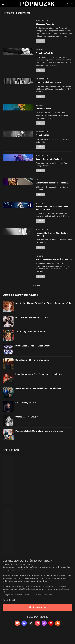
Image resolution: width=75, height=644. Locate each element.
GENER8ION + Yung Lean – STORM (32, 329)
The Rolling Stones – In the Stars (31, 344)
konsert (39, 210)
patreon (39, 50)
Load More (38, 298)
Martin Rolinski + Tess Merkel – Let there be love (38, 400)
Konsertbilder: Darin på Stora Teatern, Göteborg (50, 243)
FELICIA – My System (26, 415)
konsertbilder (42, 21)
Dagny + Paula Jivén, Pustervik (51, 162)
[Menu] (3, 4)
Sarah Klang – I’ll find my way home (32, 372)
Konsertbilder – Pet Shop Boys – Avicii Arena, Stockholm (52, 215)
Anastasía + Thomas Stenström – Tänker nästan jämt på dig (43, 315)
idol (38, 183)
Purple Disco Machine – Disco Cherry (33, 358)
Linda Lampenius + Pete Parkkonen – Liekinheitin (38, 386)
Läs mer (40, 41)
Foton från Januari (45, 110)
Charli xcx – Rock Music (27, 429)
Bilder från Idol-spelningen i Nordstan (50, 188)
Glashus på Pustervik (46, 24)
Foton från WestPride (47, 54)
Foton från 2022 (44, 137)
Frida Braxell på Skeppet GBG (50, 83)
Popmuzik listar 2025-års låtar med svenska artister (39, 443)
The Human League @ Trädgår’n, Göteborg (52, 270)
